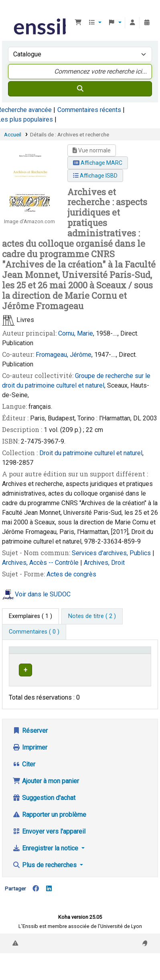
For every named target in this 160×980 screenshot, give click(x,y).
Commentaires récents (89, 110)
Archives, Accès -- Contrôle (41, 563)
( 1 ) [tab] (30, 616)
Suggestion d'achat (44, 805)
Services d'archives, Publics (112, 553)
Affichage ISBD (95, 176)
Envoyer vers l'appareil (49, 839)
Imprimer (30, 755)
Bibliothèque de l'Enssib (15, 12)
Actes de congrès (71, 574)
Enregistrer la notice (46, 856)
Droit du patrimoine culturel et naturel (91, 453)
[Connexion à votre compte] (132, 23)
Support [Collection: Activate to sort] (91, 654)
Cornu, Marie (76, 333)
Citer (24, 772)
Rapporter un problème (49, 822)
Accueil (13, 134)
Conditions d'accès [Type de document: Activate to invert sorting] (37, 654)
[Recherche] (80, 89)
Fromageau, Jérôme (64, 355)
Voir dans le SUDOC (43, 595)
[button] (78, 23)
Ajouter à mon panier (46, 789)
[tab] (92, 616)
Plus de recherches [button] (45, 873)
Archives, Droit (104, 563)
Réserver (30, 738)
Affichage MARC (98, 163)
